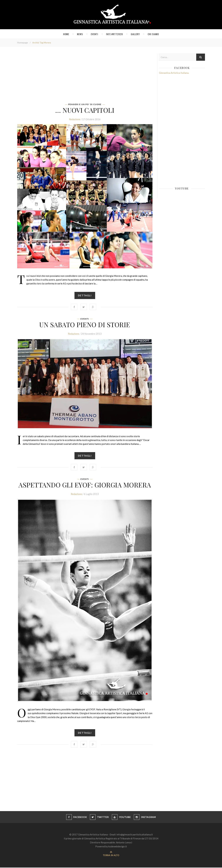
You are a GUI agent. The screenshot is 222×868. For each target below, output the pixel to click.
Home (66, 34)
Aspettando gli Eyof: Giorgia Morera (85, 485)
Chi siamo (153, 34)
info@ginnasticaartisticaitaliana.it (135, 835)
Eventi (95, 34)
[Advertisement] (85, 76)
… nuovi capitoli (85, 110)
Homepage (23, 43)
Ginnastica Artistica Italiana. (174, 73)
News (80, 34)
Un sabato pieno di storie (85, 324)
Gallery (135, 34)
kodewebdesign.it (118, 847)
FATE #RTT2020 (115, 34)
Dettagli (85, 295)
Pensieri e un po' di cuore (85, 104)
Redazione (75, 119)
